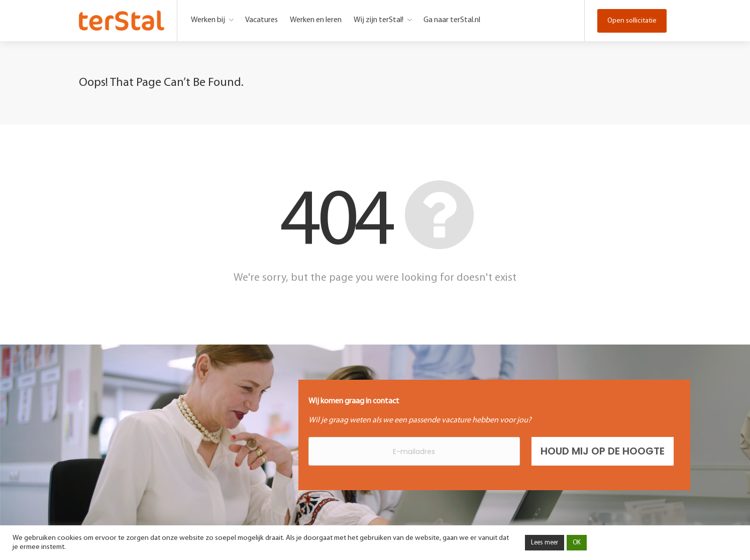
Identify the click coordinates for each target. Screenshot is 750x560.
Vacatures (261, 20)
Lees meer (545, 543)
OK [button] (577, 543)
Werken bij (208, 20)
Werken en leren (316, 20)
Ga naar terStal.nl (452, 20)
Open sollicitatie (632, 21)
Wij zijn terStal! (379, 20)
